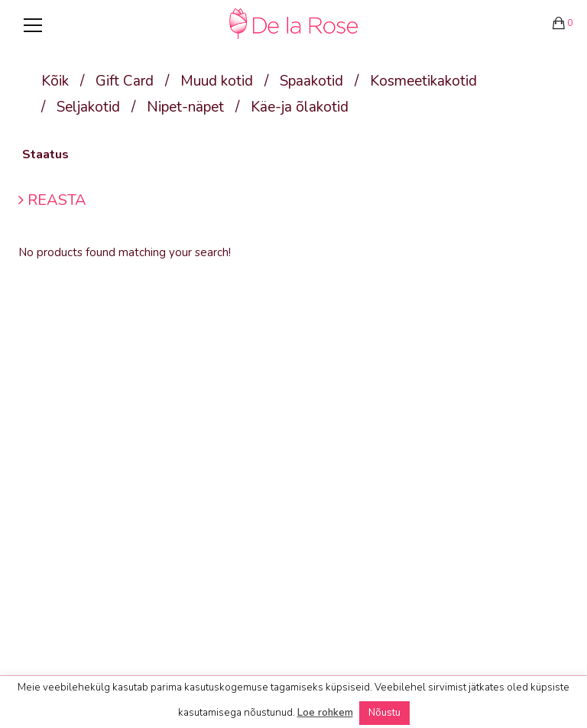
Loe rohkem (325, 713)
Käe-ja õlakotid (300, 107)
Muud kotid (217, 81)
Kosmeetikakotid (423, 81)
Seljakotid (88, 107)
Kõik (55, 81)
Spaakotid (311, 81)
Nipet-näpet (185, 107)
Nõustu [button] (384, 713)
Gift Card (125, 81)
